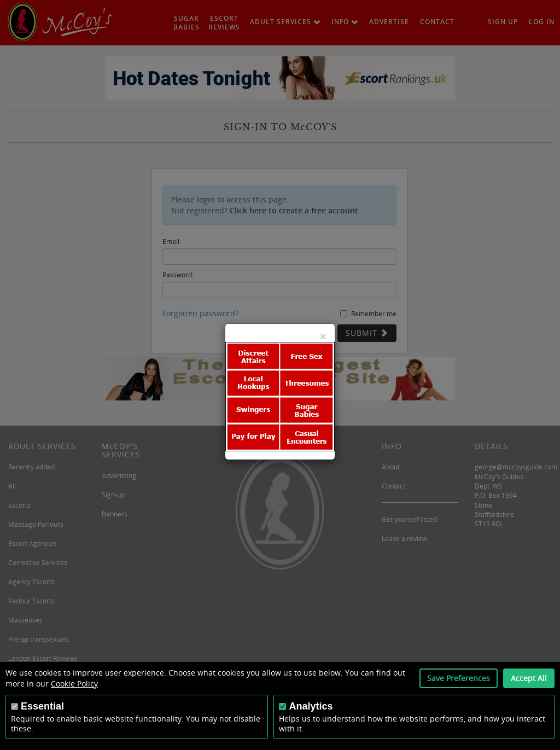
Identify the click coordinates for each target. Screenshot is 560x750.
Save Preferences (459, 678)
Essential (42, 706)
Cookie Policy (74, 684)
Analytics (311, 706)
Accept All (529, 678)
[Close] (323, 336)
